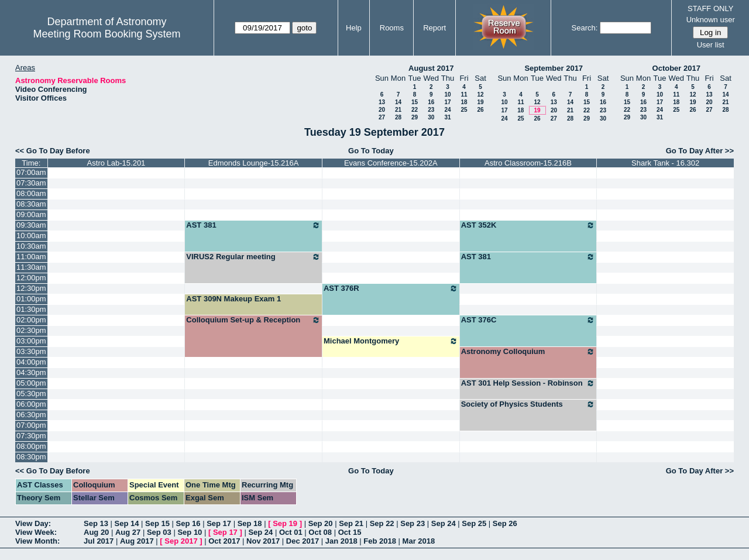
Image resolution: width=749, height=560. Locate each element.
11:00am (31, 257)
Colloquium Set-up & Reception (253, 320)
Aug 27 (128, 532)
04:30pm (31, 372)
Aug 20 (96, 532)
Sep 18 (250, 523)
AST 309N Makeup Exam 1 (233, 299)
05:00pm (31, 383)
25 (464, 110)
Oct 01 (291, 532)
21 (398, 110)
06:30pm (31, 415)
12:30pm (31, 288)
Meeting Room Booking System (106, 34)
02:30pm (31, 330)
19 (480, 102)
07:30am (31, 183)
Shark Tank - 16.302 (665, 163)
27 (382, 117)
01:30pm (31, 309)
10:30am (31, 246)
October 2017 (676, 68)
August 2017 (431, 68)
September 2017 (554, 68)
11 (464, 95)
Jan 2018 (341, 541)
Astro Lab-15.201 (116, 163)
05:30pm (31, 394)
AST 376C (528, 320)
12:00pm (31, 278)
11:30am (31, 267)
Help (354, 28)
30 (431, 117)
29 (415, 117)
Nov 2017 (263, 541)
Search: (585, 28)
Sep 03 (159, 532)
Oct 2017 (224, 541)
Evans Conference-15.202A (391, 163)
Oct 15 (350, 532)
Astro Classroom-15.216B (528, 163)
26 (480, 110)
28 (398, 117)
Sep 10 (190, 532)
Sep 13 (96, 523)
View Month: (37, 541)
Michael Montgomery (391, 341)
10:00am (31, 236)
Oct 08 (320, 532)
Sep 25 (474, 523)
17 (447, 102)
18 (464, 102)
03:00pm (31, 341)
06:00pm (31, 404)
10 (447, 95)
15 (415, 102)
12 (480, 95)
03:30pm (31, 351)
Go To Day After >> (700, 151)
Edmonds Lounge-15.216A (254, 163)
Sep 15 (157, 523)
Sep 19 (285, 523)
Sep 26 (505, 523)
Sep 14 (127, 523)
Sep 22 (382, 523)
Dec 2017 (303, 541)
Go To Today (371, 151)
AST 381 (253, 225)
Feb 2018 (380, 541)
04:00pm (31, 362)
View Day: (33, 523)
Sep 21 (351, 523)
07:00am (31, 172)
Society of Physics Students (528, 404)
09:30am (31, 225)
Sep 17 (219, 523)
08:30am (31, 204)
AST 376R (391, 288)
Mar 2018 (419, 541)
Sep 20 (321, 523)
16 (431, 102)
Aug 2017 (137, 541)
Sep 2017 (181, 541)
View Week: (36, 532)
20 (382, 110)
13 (382, 102)
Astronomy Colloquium (528, 352)
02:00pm (31, 320)
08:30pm (31, 457)
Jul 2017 (99, 541)
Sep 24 (444, 523)
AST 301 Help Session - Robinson (528, 383)
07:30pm (31, 436)
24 (447, 110)
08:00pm (31, 446)
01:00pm (31, 299)
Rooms (392, 28)
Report (434, 28)
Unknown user (711, 20)
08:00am (31, 193)
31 (447, 117)
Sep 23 (413, 523)
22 (415, 110)
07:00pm (31, 425)
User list (711, 45)
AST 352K (528, 225)
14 (398, 102)
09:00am (31, 214)
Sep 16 (188, 523)
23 (431, 110)
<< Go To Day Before (53, 151)
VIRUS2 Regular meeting (253, 257)
